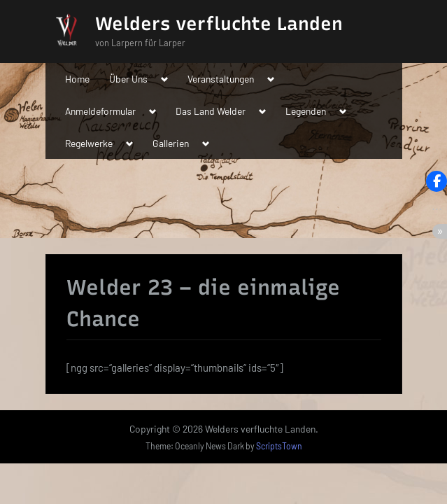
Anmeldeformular (100, 111)
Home (77, 79)
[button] (437, 181)
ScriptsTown (279, 446)
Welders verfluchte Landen (219, 24)
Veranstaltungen (221, 79)
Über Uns (128, 79)
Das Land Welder (211, 111)
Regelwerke (89, 143)
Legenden (306, 111)
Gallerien (171, 143)
